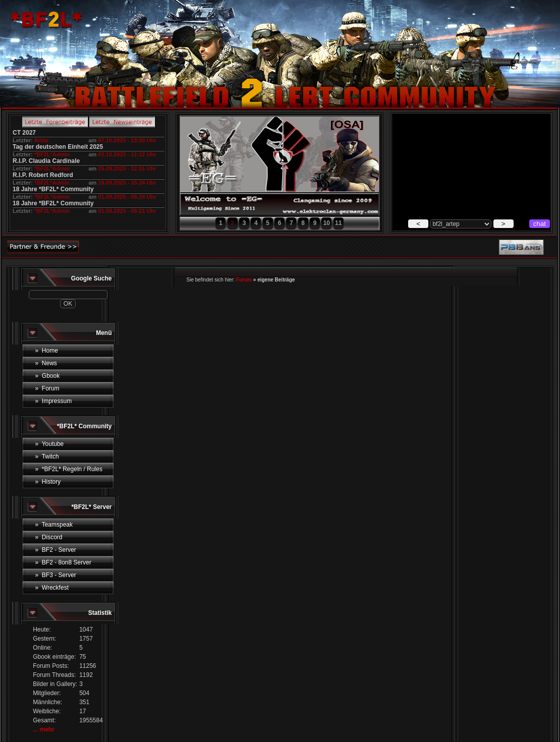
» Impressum (54, 401)
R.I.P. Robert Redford (43, 175)
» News (46, 363)
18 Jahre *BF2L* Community (53, 189)
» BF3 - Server (56, 575)
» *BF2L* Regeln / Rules (69, 469)
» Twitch (47, 456)
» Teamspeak (54, 525)
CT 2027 (24, 133)
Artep (41, 140)
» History (48, 482)
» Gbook (48, 376)
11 (338, 223)
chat (540, 224)
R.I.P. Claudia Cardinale (46, 161)
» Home (47, 351)
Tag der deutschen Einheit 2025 (58, 147)
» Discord (49, 537)
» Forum (47, 388)
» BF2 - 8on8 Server (63, 562)
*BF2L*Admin (52, 154)
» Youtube (50, 444)
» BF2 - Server (56, 550)
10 (327, 223)
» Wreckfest (52, 588)
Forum (244, 280)
